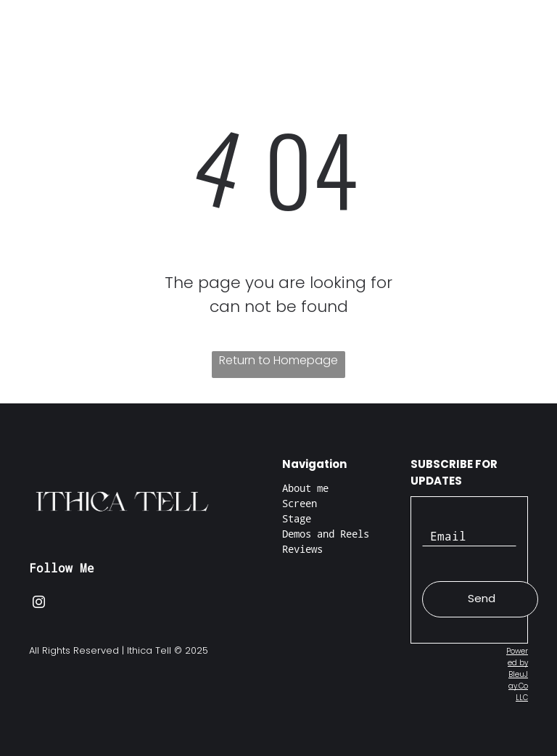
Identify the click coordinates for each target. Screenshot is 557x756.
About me (305, 488)
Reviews (302, 549)
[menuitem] (166, 50)
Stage (297, 518)
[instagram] (38, 604)
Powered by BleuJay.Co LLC (517, 674)
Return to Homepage (278, 360)
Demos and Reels (326, 534)
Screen (300, 503)
